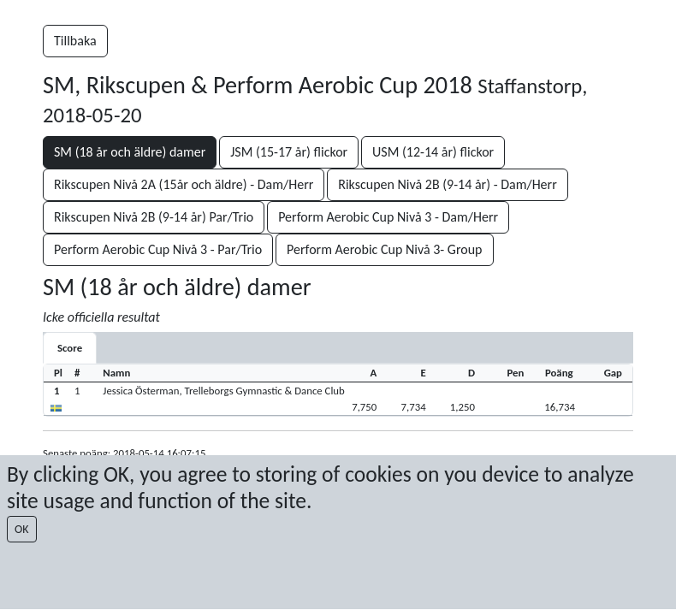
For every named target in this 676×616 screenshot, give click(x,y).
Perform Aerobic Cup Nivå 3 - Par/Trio (158, 249)
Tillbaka (75, 41)
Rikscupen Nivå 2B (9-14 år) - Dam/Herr (447, 184)
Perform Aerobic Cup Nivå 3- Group (384, 249)
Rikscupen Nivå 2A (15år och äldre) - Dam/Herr (184, 184)
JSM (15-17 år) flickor (289, 152)
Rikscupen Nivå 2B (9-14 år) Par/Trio (154, 217)
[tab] (70, 348)
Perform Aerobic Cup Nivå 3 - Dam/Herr (388, 217)
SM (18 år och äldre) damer (130, 152)
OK (22, 529)
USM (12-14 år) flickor (433, 152)
